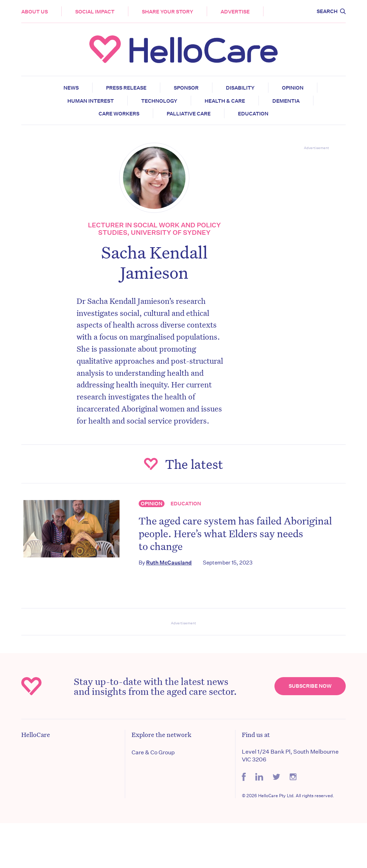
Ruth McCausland (169, 563)
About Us (35, 12)
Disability (240, 88)
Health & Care (225, 101)
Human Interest (91, 101)
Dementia (286, 101)
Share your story (168, 12)
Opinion (293, 88)
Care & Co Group (153, 752)
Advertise (235, 12)
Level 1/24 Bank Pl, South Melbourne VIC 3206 (290, 756)
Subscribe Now (310, 686)
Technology (159, 101)
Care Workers (119, 114)
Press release (126, 88)
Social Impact (95, 12)
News (71, 88)
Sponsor (186, 88)
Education (253, 114)
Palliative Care (189, 114)
